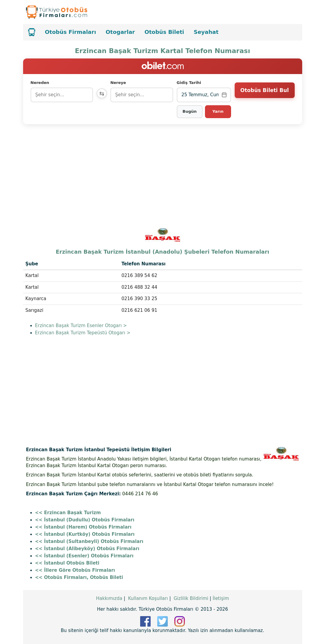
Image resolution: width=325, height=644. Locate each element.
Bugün (190, 111)
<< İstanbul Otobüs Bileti (67, 563)
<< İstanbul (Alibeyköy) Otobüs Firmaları (87, 549)
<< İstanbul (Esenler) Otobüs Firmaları (84, 556)
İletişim (221, 598)
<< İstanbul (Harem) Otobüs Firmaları (83, 527)
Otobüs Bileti (164, 32)
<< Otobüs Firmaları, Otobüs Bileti (79, 577)
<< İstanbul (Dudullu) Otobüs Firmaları (85, 520)
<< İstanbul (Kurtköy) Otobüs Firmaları (85, 534)
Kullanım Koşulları (148, 598)
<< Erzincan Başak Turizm (68, 513)
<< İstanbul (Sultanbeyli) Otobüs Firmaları (89, 541)
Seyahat (206, 32)
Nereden (40, 83)
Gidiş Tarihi (190, 83)
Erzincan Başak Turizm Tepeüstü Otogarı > (83, 333)
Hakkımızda (109, 598)
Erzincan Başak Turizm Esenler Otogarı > (81, 326)
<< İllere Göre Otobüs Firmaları (75, 570)
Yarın (218, 111)
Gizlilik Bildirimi (191, 598)
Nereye (119, 83)
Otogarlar (120, 32)
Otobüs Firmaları (71, 32)
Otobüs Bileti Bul (265, 94)
